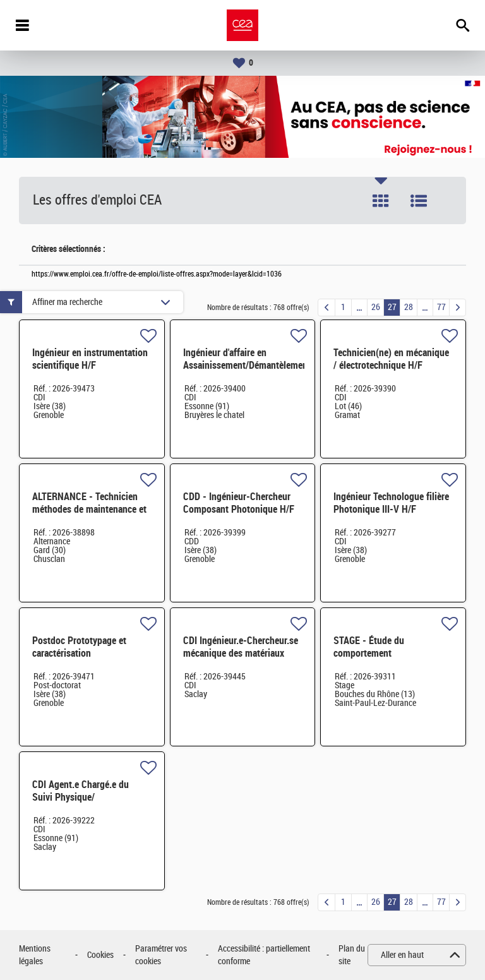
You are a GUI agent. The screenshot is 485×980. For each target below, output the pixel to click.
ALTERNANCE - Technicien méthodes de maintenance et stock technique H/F (89, 509)
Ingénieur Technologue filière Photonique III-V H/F (391, 503)
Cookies (100, 955)
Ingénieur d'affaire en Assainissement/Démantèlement (247, 359)
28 (409, 307)
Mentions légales (35, 955)
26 (376, 307)
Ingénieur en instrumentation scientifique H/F (90, 359)
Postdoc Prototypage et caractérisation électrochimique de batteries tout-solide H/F (89, 660)
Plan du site (352, 955)
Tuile (381, 201)
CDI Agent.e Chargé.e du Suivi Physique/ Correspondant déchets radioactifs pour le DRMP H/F (91, 804)
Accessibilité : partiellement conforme (264, 955)
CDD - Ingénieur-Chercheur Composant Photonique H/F (239, 503)
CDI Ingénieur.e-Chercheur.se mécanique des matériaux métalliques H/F (241, 653)
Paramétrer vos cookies (161, 955)
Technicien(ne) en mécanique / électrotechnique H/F (391, 359)
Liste (419, 201)
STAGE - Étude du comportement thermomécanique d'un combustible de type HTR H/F (392, 660)
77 (441, 307)
